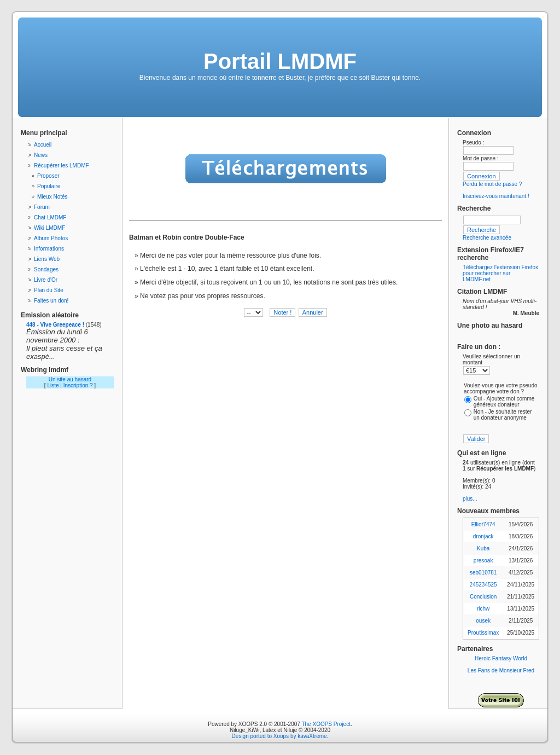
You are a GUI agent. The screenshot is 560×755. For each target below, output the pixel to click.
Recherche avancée (487, 238)
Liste (53, 385)
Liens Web (47, 259)
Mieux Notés (52, 197)
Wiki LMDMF (49, 228)
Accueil (43, 145)
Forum (42, 207)
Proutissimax (483, 633)
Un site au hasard (70, 379)
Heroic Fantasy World (501, 658)
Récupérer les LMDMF (62, 165)
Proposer (48, 176)
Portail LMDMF (280, 61)
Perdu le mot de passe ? (492, 184)
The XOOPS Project (326, 724)
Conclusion (483, 597)
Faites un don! (51, 301)
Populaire (49, 186)
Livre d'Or (46, 280)
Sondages (46, 269)
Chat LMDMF (50, 217)
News (41, 155)
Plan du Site (49, 290)
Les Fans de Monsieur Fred (501, 670)
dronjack (483, 536)
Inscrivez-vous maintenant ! (496, 196)
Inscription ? (78, 385)
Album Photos (51, 238)
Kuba (483, 548)
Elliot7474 (483, 524)
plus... (470, 499)
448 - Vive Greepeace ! (55, 325)
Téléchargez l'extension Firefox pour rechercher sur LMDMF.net (500, 273)
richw (483, 609)
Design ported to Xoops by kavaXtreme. (280, 736)
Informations (49, 249)
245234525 (483, 585)
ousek (483, 621)
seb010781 (483, 573)
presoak (483, 561)
